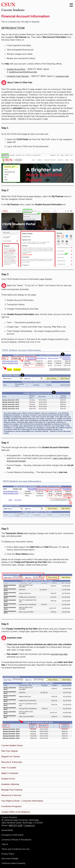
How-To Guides (9, 768)
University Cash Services (18, 76)
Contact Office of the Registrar (16, 812)
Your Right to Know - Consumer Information (22, 801)
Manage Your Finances (12, 790)
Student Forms (8, 779)
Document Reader (10, 859)
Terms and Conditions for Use (15, 849)
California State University (13, 863)
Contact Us (29, 825)
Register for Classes (11, 756)
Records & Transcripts (12, 762)
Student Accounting (16, 69)
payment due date (59, 654)
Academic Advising (10, 784)
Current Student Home (12, 745)
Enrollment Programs (11, 806)
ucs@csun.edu (62, 76)
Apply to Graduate (10, 773)
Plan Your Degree (10, 751)
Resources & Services (11, 795)
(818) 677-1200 (15, 825)
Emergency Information (12, 835)
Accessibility (7, 830)
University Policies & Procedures (16, 840)
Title (5, 844)
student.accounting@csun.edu (23, 72)
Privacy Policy (8, 854)
